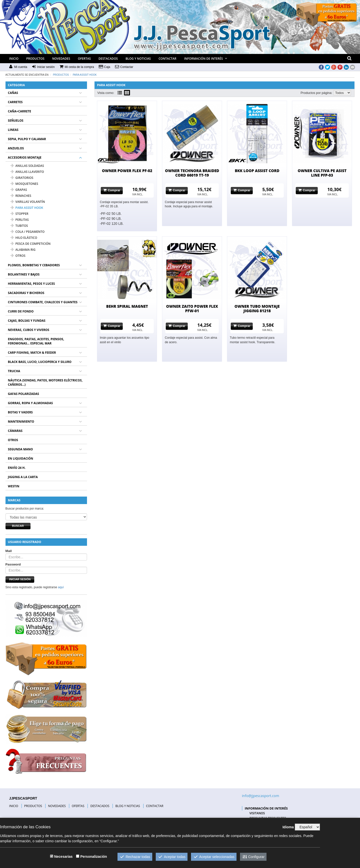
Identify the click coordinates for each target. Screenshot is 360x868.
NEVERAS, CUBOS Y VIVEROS (29, 330)
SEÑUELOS (16, 121)
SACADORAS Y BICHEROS (26, 293)
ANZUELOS (16, 148)
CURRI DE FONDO (21, 311)
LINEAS (13, 130)
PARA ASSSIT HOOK (85, 75)
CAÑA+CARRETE (20, 111)
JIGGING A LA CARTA (23, 477)
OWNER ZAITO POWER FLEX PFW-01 (192, 308)
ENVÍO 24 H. (17, 468)
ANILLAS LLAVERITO (27, 172)
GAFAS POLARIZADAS (24, 394)
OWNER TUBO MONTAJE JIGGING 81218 (257, 308)
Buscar (18, 526)
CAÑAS (13, 93)
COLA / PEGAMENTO (28, 232)
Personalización (94, 857)
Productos (61, 75)
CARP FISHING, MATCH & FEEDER (32, 353)
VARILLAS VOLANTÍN (28, 202)
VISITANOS (257, 813)
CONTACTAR (167, 59)
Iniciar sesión (20, 579)
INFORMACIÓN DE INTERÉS (203, 59)
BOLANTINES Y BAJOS (24, 274)
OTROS (18, 256)
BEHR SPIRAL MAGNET (127, 306)
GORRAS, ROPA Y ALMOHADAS (30, 403)
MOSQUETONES (24, 184)
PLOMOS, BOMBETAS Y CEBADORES (34, 265)
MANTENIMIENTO (21, 422)
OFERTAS (84, 59)
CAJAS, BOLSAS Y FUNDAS (27, 321)
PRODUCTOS (35, 59)
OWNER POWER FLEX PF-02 (127, 171)
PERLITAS (20, 220)
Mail (9, 551)
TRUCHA (14, 371)
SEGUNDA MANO (20, 449)
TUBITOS (19, 226)
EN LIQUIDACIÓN (21, 458)
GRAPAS (19, 190)
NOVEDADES (61, 59)
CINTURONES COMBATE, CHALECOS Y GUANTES (43, 302)
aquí (61, 587)
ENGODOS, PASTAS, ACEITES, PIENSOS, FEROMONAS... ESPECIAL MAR (36, 341)
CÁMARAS (15, 431)
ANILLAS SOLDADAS (27, 166)
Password (13, 564)
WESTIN (14, 486)
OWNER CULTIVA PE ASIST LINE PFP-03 (322, 173)
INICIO (14, 59)
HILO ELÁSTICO (24, 238)
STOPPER (19, 214)
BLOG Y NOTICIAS (138, 59)
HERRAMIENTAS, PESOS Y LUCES (31, 284)
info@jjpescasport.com (261, 796)
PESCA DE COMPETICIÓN (31, 244)
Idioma (288, 827)
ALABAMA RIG (23, 250)
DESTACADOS (108, 59)
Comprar (112, 190)
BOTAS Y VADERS (20, 412)
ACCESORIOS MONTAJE (25, 157)
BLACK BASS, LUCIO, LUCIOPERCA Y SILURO (40, 362)
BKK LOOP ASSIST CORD (257, 171)
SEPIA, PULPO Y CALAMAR (27, 139)
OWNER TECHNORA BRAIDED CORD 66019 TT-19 (192, 173)
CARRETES (15, 102)
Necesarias (63, 857)
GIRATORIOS (22, 178)
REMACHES (21, 196)
